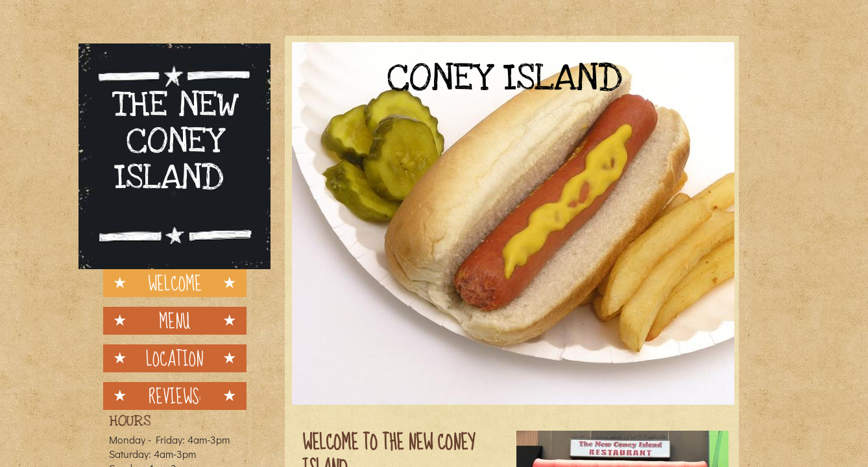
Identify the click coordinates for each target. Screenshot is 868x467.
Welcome (175, 283)
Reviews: (175, 396)
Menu (175, 321)
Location (175, 358)
